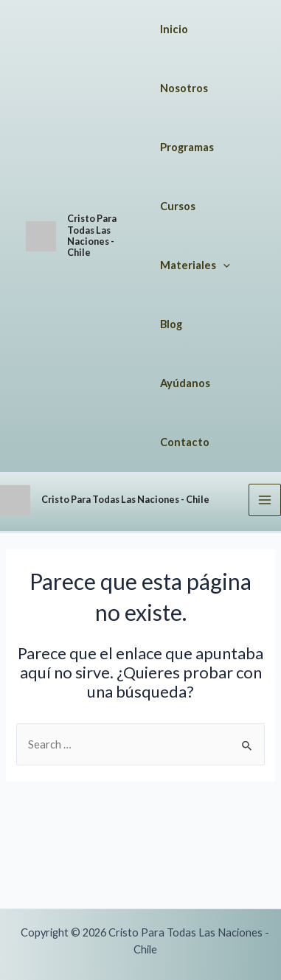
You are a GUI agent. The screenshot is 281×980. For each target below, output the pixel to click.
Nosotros (184, 88)
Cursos (178, 206)
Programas (187, 147)
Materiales (195, 265)
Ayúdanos (185, 383)
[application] (223, 265)
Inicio (174, 29)
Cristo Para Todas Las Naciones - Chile (92, 235)
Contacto (185, 442)
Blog (171, 324)
